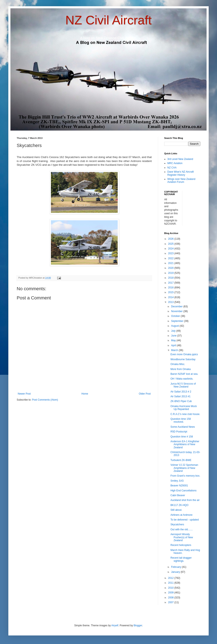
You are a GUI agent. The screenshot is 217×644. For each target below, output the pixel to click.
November (177, 311)
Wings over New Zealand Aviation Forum (181, 181)
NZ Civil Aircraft (108, 20)
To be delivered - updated (185, 520)
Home (85, 394)
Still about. (176, 510)
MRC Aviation (175, 163)
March (175, 350)
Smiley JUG (177, 481)
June (174, 336)
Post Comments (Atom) (45, 400)
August (175, 326)
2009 (171, 593)
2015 (171, 292)
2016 (171, 288)
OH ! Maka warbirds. (182, 379)
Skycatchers (177, 524)
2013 (171, 302)
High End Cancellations (184, 491)
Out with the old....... (182, 529)
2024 (171, 249)
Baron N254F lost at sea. (184, 374)
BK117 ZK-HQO (179, 505)
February (176, 567)
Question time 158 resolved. (181, 420)
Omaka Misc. (178, 364)
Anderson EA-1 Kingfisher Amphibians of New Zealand (185, 444)
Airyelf (115, 625)
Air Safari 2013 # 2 (181, 392)
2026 (171, 239)
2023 (171, 253)
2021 (171, 263)
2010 (171, 588)
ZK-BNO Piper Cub (181, 401)
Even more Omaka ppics (184, 354)
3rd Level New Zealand (180, 159)
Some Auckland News (183, 427)
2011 (171, 583)
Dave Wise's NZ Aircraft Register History (180, 173)
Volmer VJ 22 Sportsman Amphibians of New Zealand (184, 468)
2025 (171, 244)
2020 (171, 268)
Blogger (138, 625)
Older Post (145, 394)
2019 (171, 273)
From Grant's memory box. (185, 476)
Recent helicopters (181, 545)
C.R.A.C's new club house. (185, 414)
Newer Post (24, 394)
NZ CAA (172, 168)
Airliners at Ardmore (181, 515)
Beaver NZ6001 (179, 486)
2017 (171, 283)
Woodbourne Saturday (183, 359)
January (176, 572)
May (174, 340)
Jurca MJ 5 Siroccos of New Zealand (183, 385)
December (177, 306)
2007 (171, 602)
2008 (171, 598)
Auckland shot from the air (185, 500)
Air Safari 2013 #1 (180, 396)
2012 (171, 578)
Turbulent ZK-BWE (181, 460)
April (174, 345)
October (176, 316)
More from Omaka (181, 369)
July (174, 331)
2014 (171, 297)
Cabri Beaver (178, 495)
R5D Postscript (179, 432)
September (178, 321)
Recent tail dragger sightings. (181, 559)
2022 (171, 258)
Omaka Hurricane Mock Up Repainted (184, 408)
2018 (171, 278)
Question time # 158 (182, 437)
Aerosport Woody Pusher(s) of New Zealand (182, 537)
